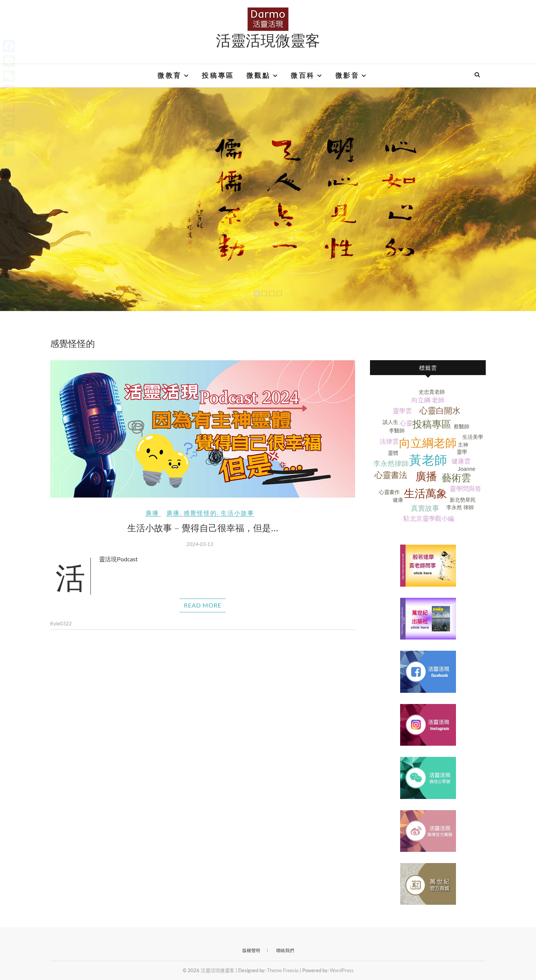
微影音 (347, 76)
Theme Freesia (283, 970)
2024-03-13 (200, 544)
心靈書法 (391, 475)
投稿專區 (218, 76)
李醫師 (397, 431)
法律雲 (389, 442)
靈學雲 (402, 411)
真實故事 (425, 508)
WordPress (342, 970)
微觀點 (259, 76)
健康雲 (461, 461)
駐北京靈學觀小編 (429, 519)
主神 (463, 445)
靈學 (462, 452)
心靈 (406, 423)
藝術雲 (456, 478)
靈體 (393, 453)
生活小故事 (237, 513)
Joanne (467, 469)
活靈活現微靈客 (268, 40)
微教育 (170, 76)
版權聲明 (251, 950)
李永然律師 (391, 464)
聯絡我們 (285, 950)
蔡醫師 (462, 426)
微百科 (303, 76)
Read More (203, 605)
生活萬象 (425, 494)
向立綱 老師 (428, 400)
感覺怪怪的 (200, 513)
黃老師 (428, 460)
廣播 (152, 513)
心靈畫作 (389, 492)
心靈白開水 (440, 411)
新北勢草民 (463, 500)
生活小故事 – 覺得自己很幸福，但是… (203, 527)
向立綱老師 (428, 443)
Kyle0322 (61, 624)
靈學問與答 (465, 489)
